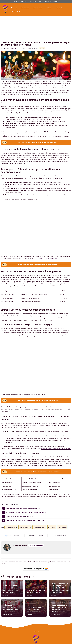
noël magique (62, 527)
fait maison (52, 527)
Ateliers (17, 1)
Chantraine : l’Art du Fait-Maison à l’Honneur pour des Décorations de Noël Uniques (11, 589)
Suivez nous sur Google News (36, 569)
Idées (41, 1)
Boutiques (24, 1)
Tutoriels (48, 1)
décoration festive (39, 527)
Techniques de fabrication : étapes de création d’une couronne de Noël (26, 512)
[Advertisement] (36, 27)
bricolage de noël (11, 527)
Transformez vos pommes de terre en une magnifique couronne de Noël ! (36, 590)
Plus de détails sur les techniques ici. (45, 258)
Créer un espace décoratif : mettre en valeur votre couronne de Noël (25, 520)
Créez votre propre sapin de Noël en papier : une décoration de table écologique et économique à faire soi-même (60, 588)
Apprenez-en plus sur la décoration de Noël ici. (56, 449)
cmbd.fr (42, 48)
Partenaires (56, 1)
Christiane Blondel (36, 545)
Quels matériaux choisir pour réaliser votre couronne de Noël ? (24, 508)
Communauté (33, 1)
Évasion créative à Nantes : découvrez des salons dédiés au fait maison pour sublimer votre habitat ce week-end (60, 607)
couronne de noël (25, 527)
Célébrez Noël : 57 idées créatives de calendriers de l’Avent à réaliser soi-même (10, 608)
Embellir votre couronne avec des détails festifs (19, 516)
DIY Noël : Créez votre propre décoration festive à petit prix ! (34, 610)
